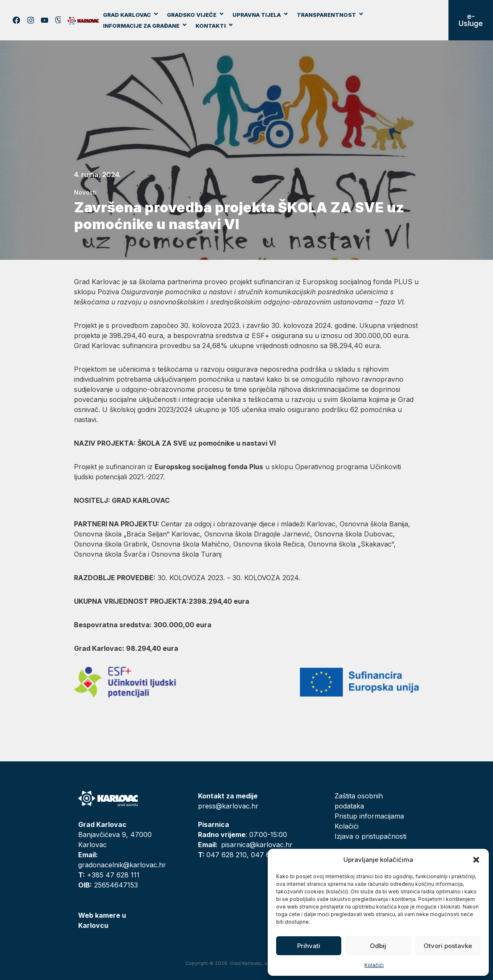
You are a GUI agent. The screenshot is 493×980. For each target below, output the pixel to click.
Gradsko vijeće (196, 15)
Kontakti (215, 26)
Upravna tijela (261, 15)
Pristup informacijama (369, 816)
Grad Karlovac (131, 15)
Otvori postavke (448, 946)
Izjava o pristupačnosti (370, 836)
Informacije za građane (145, 26)
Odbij (378, 946)
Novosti (85, 192)
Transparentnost (330, 15)
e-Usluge (471, 20)
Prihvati (309, 946)
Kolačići (374, 965)
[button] (476, 860)
